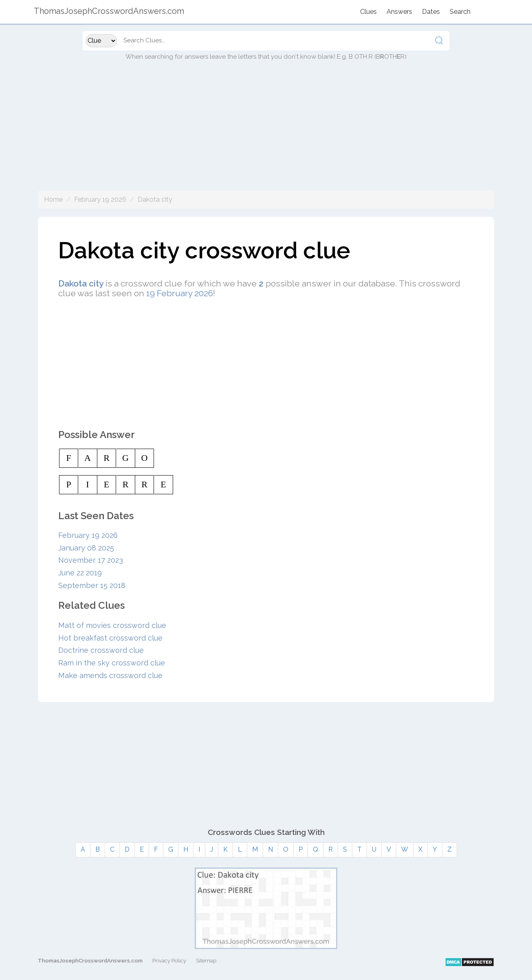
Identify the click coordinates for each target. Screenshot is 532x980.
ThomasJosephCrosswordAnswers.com (90, 961)
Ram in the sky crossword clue (112, 663)
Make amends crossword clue (110, 675)
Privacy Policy (169, 961)
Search (460, 12)
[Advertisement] (266, 134)
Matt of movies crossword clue (112, 625)
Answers (399, 12)
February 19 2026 (100, 199)
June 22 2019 (80, 573)
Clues (368, 12)
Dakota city (155, 199)
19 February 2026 (180, 293)
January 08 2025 (86, 548)
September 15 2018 (92, 585)
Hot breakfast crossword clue (110, 638)
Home (53, 199)
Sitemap (206, 961)
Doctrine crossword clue (101, 650)
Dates (431, 12)
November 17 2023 (91, 560)
